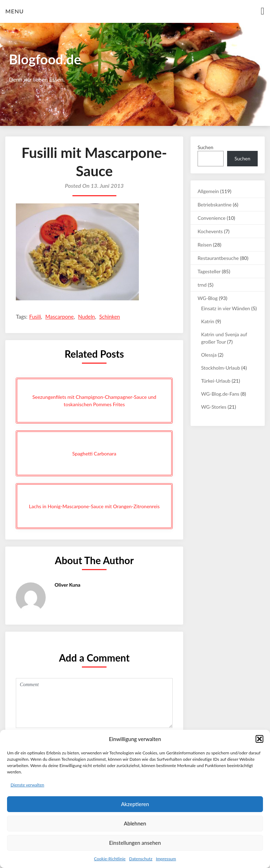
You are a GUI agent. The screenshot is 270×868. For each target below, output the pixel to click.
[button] (259, 739)
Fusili (35, 317)
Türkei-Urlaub (216, 381)
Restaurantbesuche (218, 258)
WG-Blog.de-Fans (220, 394)
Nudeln (86, 317)
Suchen (205, 147)
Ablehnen (135, 823)
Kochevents (210, 231)
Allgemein (208, 191)
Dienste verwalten (27, 785)
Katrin (208, 321)
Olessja (209, 355)
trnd (202, 285)
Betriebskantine (215, 205)
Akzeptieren (135, 804)
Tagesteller (209, 271)
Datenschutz (141, 859)
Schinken (110, 317)
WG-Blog (208, 298)
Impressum (166, 859)
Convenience (212, 218)
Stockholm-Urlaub (221, 368)
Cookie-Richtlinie (110, 859)
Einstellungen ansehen (135, 843)
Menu (14, 11)
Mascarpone (60, 317)
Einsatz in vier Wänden (226, 308)
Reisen (205, 245)
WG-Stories (214, 407)
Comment (94, 703)
